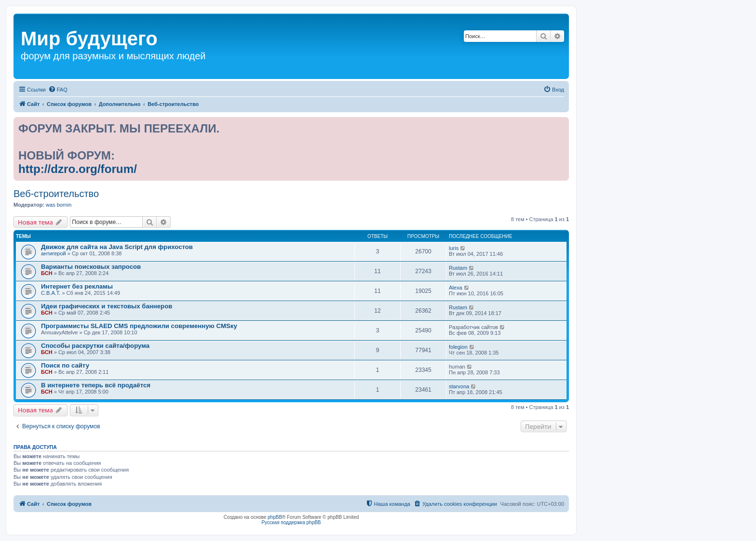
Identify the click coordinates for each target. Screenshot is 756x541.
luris (454, 248)
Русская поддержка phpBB (291, 522)
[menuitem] (58, 90)
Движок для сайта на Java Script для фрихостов (117, 247)
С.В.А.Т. (51, 293)
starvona (459, 386)
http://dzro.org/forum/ (78, 169)
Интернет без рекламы (77, 286)
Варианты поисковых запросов (91, 267)
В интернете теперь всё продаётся (96, 385)
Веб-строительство (56, 194)
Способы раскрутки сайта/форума (95, 346)
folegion (458, 347)
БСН (47, 273)
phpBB (275, 517)
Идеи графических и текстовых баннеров (107, 306)
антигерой (54, 253)
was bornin (59, 205)
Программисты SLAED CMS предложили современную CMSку (139, 326)
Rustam (458, 268)
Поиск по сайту (65, 365)
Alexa (456, 288)
